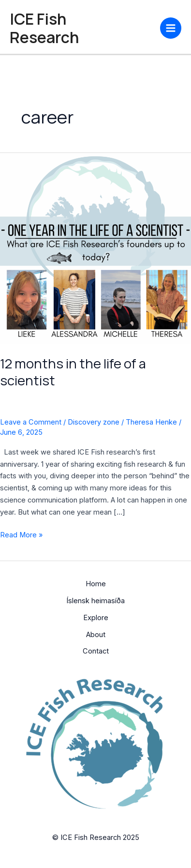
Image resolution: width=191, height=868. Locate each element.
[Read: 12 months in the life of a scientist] (95, 248)
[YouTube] (146, 27)
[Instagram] (117, 27)
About (96, 635)
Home (96, 584)
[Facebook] (103, 27)
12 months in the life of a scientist (73, 372)
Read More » (21, 534)
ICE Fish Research (44, 28)
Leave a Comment (31, 422)
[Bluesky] (132, 27)
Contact (96, 651)
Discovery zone (94, 422)
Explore (96, 618)
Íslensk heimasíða (95, 601)
